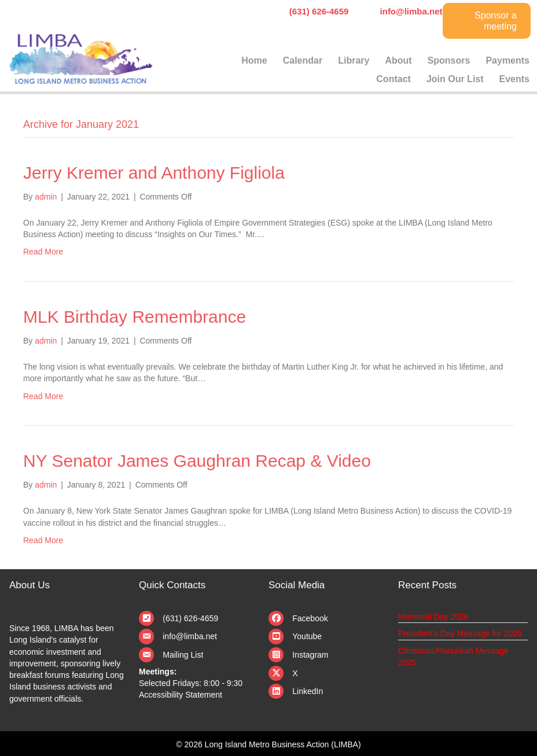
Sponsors (449, 60)
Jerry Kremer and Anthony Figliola (154, 173)
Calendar (303, 60)
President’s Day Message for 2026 (460, 633)
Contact (393, 79)
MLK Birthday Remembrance (135, 317)
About (398, 60)
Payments (507, 60)
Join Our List (455, 79)
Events (514, 79)
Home (254, 60)
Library (354, 60)
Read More (43, 252)
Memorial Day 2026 (433, 617)
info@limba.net (190, 636)
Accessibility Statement (181, 695)
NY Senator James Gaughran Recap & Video (197, 461)
